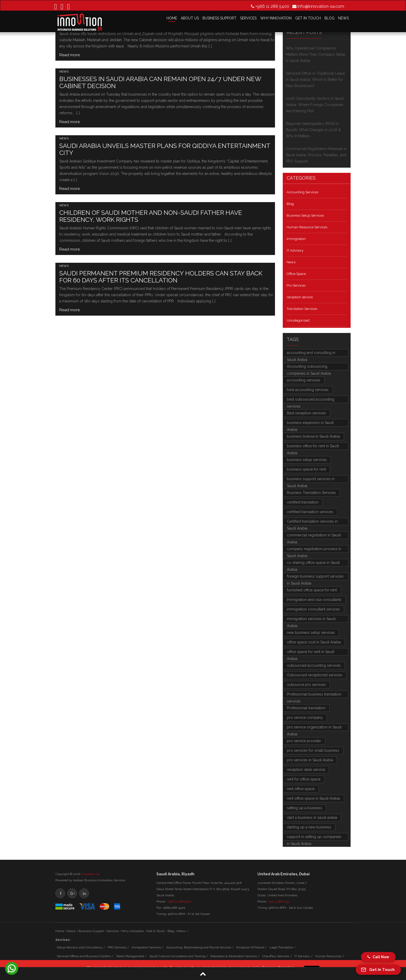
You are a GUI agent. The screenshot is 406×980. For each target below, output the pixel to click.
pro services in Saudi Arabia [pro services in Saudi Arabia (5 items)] (310, 760)
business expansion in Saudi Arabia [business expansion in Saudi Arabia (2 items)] (310, 424)
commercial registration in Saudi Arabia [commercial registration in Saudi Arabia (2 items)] (314, 536)
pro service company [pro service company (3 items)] (305, 718)
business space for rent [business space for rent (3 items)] (306, 469)
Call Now (378, 957)
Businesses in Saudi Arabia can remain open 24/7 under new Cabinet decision (160, 82)
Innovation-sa (90, 874)
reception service (300, 297)
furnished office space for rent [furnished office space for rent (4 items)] (312, 590)
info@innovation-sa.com (321, 6)
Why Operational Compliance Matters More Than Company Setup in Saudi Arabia (316, 54)
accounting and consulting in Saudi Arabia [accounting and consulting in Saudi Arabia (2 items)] (311, 354)
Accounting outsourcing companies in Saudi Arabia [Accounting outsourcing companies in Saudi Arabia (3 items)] (309, 367)
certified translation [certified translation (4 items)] (303, 502)
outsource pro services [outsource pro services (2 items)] (306, 685)
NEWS (343, 18)
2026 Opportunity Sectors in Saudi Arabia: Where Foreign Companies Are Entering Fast (315, 105)
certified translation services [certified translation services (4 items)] (310, 512)
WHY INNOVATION (276, 18)
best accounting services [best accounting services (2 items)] (308, 390)
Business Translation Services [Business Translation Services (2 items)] (311, 493)
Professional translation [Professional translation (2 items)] (306, 708)
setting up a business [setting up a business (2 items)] (304, 808)
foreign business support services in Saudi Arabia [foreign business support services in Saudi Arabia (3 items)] (315, 577)
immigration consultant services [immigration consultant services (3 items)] (313, 609)
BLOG (329, 18)
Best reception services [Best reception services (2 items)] (306, 413)
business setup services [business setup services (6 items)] (307, 460)
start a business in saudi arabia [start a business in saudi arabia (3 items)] (312, 818)
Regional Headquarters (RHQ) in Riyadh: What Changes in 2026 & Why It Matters (313, 130)
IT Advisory (295, 250)
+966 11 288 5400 (272, 6)
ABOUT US (190, 18)
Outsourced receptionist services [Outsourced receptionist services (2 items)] (315, 675)
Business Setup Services (305, 215)
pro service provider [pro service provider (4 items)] (304, 741)
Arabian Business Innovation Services (99, 880)
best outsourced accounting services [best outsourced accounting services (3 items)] (311, 400)
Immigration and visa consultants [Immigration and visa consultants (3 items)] (314, 600)
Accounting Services (302, 192)
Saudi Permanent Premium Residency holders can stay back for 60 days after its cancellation (161, 277)
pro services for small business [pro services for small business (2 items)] (313, 750)
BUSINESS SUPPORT (219, 18)
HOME (172, 18)
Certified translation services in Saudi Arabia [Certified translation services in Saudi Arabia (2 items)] (312, 522)
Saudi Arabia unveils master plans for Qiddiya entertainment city (165, 149)
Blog (290, 204)
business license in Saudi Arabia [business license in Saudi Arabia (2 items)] (313, 436)
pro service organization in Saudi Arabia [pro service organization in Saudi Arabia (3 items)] (314, 728)
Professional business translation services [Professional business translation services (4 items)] (314, 695)
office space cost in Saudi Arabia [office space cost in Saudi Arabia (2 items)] (314, 642)
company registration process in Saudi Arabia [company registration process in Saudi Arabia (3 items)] (314, 550)
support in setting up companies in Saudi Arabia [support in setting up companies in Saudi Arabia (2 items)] (314, 838)
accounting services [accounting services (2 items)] (304, 380)
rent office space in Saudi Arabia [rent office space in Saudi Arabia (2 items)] (313, 798)
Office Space (296, 274)
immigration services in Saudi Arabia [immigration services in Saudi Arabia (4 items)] (311, 620)
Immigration (296, 239)
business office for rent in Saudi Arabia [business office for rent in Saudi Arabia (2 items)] (313, 447)
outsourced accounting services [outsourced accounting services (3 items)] (314, 665)
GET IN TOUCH (308, 18)
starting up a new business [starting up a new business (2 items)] (309, 827)
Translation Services (302, 309)
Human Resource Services (307, 227)
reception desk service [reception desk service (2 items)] (306, 770)
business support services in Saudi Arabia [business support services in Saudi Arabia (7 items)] (311, 480)
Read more (70, 55)
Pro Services (296, 285)
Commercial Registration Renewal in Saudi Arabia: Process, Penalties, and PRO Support (316, 155)
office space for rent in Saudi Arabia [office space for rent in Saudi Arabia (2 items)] (311, 653)
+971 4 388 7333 (279, 901)
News (64, 72)
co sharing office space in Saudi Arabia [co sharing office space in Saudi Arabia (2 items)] (313, 563)
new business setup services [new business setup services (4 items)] (311, 633)
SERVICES (248, 18)
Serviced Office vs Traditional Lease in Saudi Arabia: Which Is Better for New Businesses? (315, 80)
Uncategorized (298, 320)
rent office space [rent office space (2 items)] (301, 789)
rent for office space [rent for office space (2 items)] (304, 779)
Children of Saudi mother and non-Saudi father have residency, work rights (151, 216)
